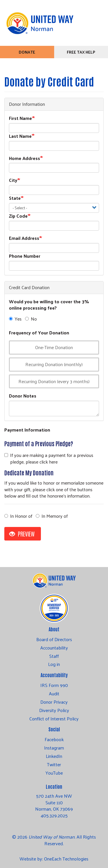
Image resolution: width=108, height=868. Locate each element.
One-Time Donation (51, 347)
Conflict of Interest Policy (54, 719)
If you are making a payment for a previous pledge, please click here (49, 459)
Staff (54, 656)
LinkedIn (54, 756)
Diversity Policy (54, 710)
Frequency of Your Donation (39, 333)
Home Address (24, 158)
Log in (54, 664)
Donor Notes (23, 396)
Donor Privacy (54, 702)
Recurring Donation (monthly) (51, 364)
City (13, 180)
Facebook (54, 739)
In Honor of (18, 516)
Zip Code (18, 216)
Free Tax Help (81, 52)
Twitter (54, 765)
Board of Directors (54, 639)
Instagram (54, 748)
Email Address (24, 238)
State (15, 198)
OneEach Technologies (66, 859)
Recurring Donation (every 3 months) (51, 381)
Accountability (54, 648)
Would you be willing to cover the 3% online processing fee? (49, 305)
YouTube (54, 773)
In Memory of (52, 516)
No (31, 319)
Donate (27, 52)
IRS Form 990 (54, 685)
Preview (22, 534)
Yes (15, 319)
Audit (54, 694)
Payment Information (27, 430)
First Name (20, 118)
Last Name (20, 136)
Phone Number (25, 256)
